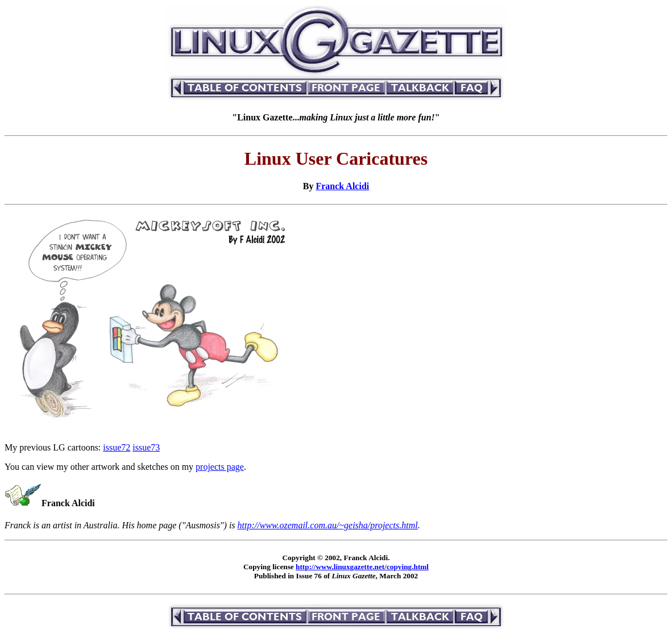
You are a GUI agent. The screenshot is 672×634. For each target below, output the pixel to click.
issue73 (146, 447)
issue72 (117, 447)
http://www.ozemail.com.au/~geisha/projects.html (328, 525)
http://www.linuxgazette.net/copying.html (362, 567)
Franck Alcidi (342, 186)
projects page (220, 467)
